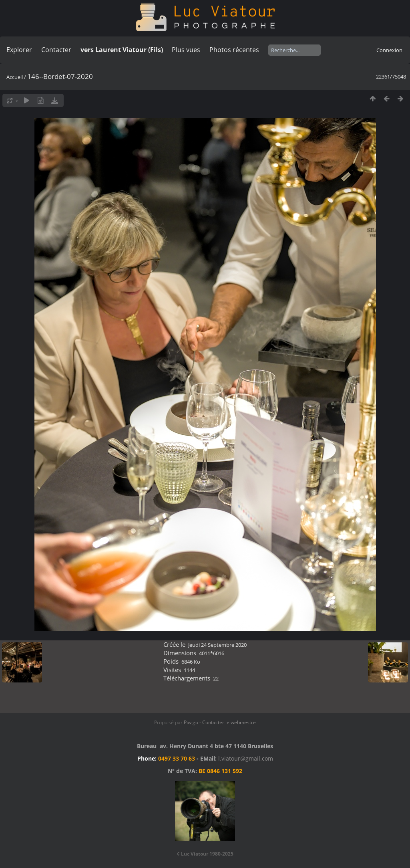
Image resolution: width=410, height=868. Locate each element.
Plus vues (186, 50)
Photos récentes (234, 50)
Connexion (389, 50)
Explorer (19, 50)
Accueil (15, 77)
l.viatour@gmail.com (246, 758)
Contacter (56, 50)
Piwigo (191, 722)
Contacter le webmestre (229, 722)
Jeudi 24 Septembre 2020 (217, 645)
